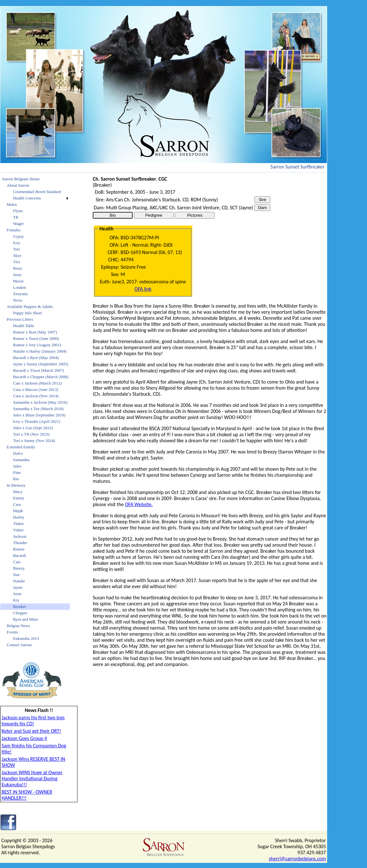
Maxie (18, 281)
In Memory (16, 485)
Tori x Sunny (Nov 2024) (34, 441)
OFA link (143, 289)
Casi (17, 562)
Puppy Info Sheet (27, 313)
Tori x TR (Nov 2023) (31, 434)
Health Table (24, 326)
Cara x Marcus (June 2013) (36, 389)
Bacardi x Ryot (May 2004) (36, 358)
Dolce (18, 453)
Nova (18, 300)
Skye (17, 255)
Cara (17, 504)
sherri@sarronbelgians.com (297, 859)
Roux (18, 268)
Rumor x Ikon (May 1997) (35, 332)
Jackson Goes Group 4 (24, 738)
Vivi (17, 262)
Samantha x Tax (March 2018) (38, 409)
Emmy (19, 498)
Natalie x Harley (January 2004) (40, 351)
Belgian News (18, 626)
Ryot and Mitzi (26, 619)
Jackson (20, 536)
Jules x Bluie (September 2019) (39, 415)
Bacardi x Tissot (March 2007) (39, 370)
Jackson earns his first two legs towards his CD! (33, 721)
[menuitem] (35, 179)
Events (12, 632)
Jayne (18, 587)
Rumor (19, 549)
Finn (17, 472)
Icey (17, 243)
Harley (19, 517)
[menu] (35, 412)
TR (16, 217)
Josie (17, 594)
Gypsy (18, 236)
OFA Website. (139, 504)
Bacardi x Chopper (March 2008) (41, 377)
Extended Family (21, 447)
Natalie (19, 581)
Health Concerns (27, 198)
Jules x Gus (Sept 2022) (33, 428)
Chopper (20, 613)
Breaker (20, 606)
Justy (17, 275)
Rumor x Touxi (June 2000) (36, 338)
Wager (18, 224)
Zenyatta (20, 294)
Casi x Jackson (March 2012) (37, 383)
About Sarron (18, 185)
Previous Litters (20, 319)
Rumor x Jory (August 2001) (37, 345)
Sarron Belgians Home (21, 179)
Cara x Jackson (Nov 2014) (36, 396)
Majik (18, 511)
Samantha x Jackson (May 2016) (40, 402)
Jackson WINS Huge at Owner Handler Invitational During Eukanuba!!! (32, 778)
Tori (16, 249)
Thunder (20, 543)
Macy (18, 492)
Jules (17, 466)
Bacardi (19, 555)
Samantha (21, 460)
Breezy (19, 568)
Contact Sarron (19, 645)
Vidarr (18, 530)
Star (16, 575)
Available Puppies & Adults (30, 307)
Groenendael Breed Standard (37, 192)
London (19, 287)
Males (12, 204)
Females (14, 230)
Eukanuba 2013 (26, 638)
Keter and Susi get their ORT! (31, 731)
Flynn (18, 211)
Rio (16, 479)
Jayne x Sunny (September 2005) (41, 364)
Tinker (18, 524)
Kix (16, 600)
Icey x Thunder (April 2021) (37, 421)
